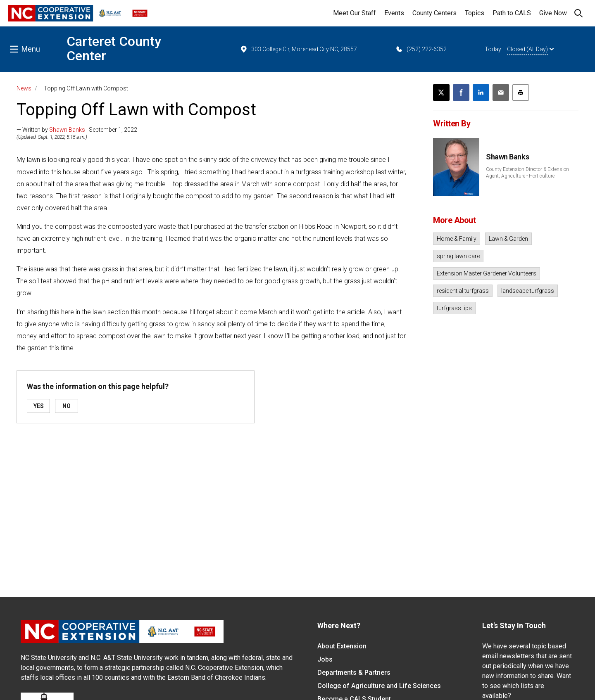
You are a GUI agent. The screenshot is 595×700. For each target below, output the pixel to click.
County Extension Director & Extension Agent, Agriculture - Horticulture (527, 173)
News (24, 88)
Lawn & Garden (508, 239)
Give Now (553, 13)
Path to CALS (512, 13)
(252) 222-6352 (421, 49)
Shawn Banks (67, 130)
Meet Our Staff (355, 13)
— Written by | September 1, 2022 (77, 130)
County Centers (434, 13)
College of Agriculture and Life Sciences (379, 686)
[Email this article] (501, 93)
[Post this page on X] (441, 93)
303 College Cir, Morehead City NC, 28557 (298, 49)
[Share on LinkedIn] (481, 93)
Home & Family (457, 239)
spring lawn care (458, 256)
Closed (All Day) (530, 49)
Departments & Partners (354, 673)
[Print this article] (521, 93)
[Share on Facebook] (461, 93)
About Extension (342, 646)
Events (394, 13)
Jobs (325, 659)
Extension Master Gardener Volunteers (487, 273)
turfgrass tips (454, 308)
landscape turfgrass (528, 291)
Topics (475, 13)
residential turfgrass (463, 291)
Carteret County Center (114, 49)
